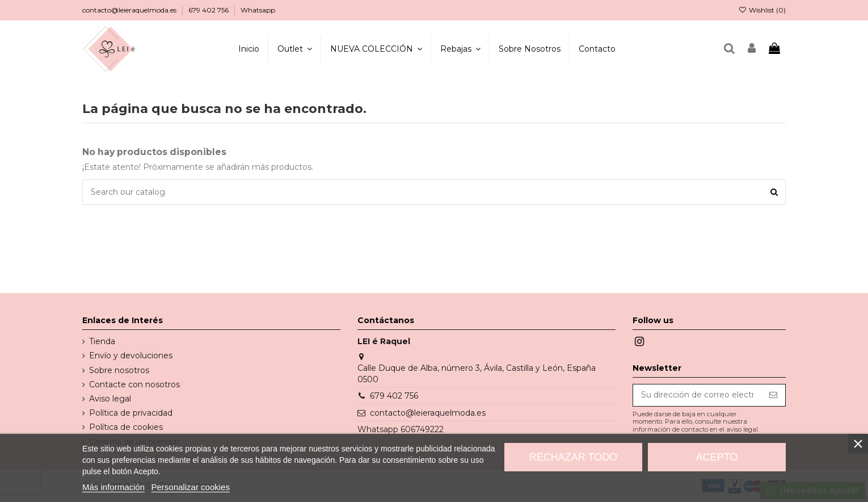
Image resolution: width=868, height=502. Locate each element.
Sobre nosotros (119, 370)
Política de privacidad (131, 413)
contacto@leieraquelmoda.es (130, 10)
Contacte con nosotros (134, 384)
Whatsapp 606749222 (401, 429)
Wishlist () (762, 10)
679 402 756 (209, 10)
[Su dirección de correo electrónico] (697, 395)
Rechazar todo (573, 457)
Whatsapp (258, 10)
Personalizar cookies (191, 487)
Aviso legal (110, 399)
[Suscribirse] (773, 395)
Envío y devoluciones (131, 355)
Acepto (717, 457)
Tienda (102, 341)
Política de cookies (126, 427)
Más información (113, 487)
